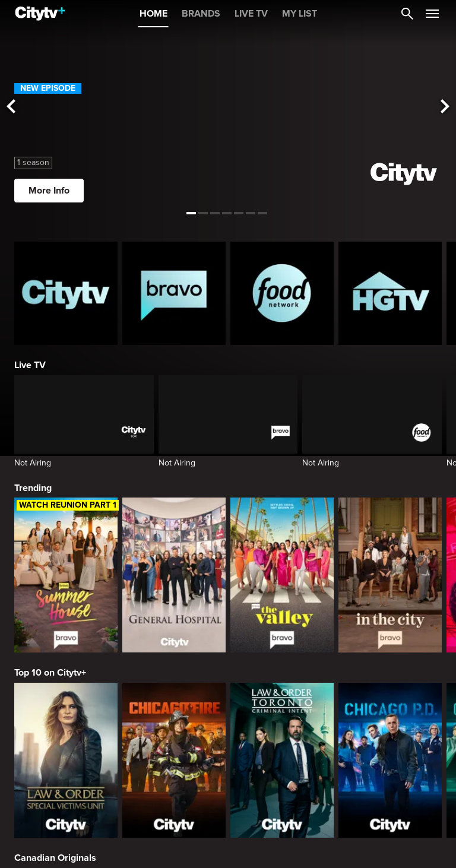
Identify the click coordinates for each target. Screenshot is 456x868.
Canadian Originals (55, 858)
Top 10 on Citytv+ (50, 673)
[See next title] (445, 107)
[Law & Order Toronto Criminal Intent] (282, 760)
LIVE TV (251, 14)
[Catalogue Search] (407, 14)
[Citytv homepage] (66, 293)
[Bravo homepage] (174, 293)
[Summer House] (66, 575)
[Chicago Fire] (174, 760)
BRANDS (201, 14)
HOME (153, 14)
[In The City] (390, 575)
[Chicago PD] (390, 760)
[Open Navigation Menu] (432, 14)
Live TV (30, 365)
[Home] (40, 14)
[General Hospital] (174, 575)
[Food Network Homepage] (282, 293)
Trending (33, 488)
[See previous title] (11, 107)
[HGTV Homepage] (390, 293)
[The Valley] (282, 575)
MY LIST (300, 14)
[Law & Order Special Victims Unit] (66, 760)
